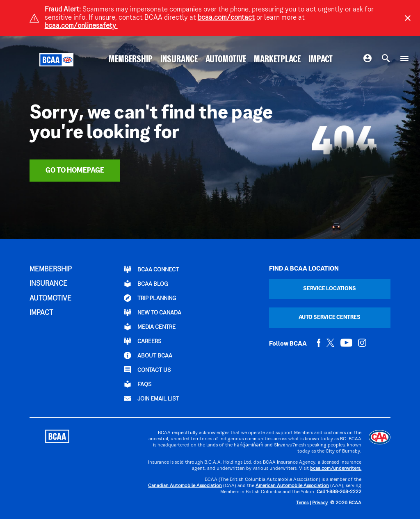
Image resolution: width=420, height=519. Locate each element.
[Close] (408, 18)
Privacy (320, 503)
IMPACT (321, 60)
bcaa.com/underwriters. (336, 469)
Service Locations (330, 289)
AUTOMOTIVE (226, 60)
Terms (302, 503)
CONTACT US (147, 370)
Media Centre (150, 327)
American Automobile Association (292, 486)
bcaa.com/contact (226, 18)
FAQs (138, 384)
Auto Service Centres (330, 318)
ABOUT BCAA (148, 355)
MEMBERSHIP (131, 60)
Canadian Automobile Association (185, 486)
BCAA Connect (151, 269)
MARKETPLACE (277, 60)
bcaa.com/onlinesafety (81, 26)
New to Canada (153, 312)
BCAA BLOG (146, 284)
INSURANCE (179, 60)
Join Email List (151, 398)
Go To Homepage (75, 171)
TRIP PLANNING (150, 298)
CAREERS (143, 341)
